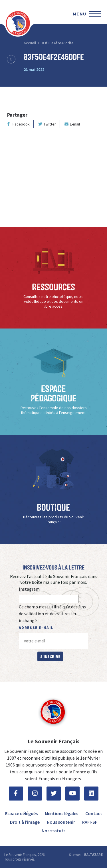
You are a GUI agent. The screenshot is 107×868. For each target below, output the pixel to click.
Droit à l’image (25, 822)
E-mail (72, 124)
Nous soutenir (61, 822)
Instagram (29, 589)
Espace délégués (21, 813)
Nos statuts (53, 831)
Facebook (18, 124)
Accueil (30, 43)
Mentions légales (61, 813)
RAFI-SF (90, 822)
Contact (94, 813)
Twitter (47, 124)
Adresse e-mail (36, 628)
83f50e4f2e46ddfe (58, 43)
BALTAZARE (93, 855)
